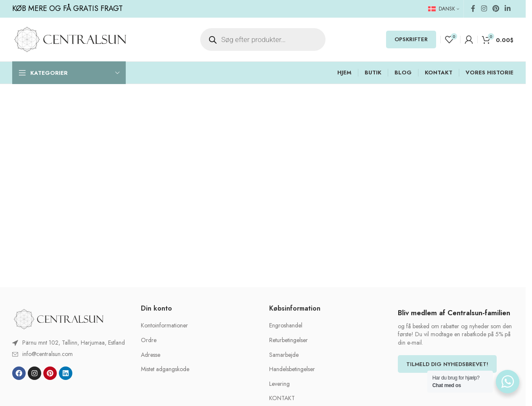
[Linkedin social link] (508, 9)
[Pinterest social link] (496, 9)
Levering (279, 384)
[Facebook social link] (473, 9)
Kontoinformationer (164, 326)
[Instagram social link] (484, 9)
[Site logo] (70, 39)
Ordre (149, 340)
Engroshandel (286, 326)
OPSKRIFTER (411, 39)
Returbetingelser (288, 340)
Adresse (151, 355)
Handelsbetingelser (292, 369)
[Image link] (58, 319)
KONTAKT (282, 398)
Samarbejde (284, 355)
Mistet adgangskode (165, 369)
